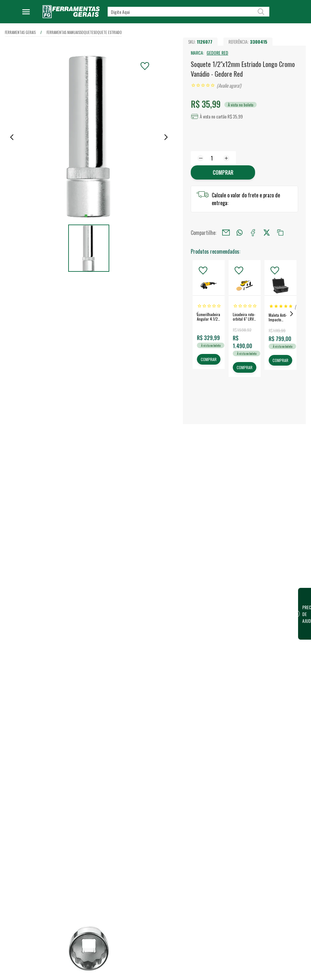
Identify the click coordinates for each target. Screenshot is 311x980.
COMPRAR (209, 359)
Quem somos (130, 943)
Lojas (189, 943)
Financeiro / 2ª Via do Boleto (277, 952)
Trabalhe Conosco (134, 963)
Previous (197, 314)
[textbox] (188, 12)
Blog (122, 974)
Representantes (199, 974)
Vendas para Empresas (206, 963)
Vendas (191, 953)
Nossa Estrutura (133, 953)
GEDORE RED (217, 53)
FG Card (258, 963)
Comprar (223, 173)
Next (292, 314)
